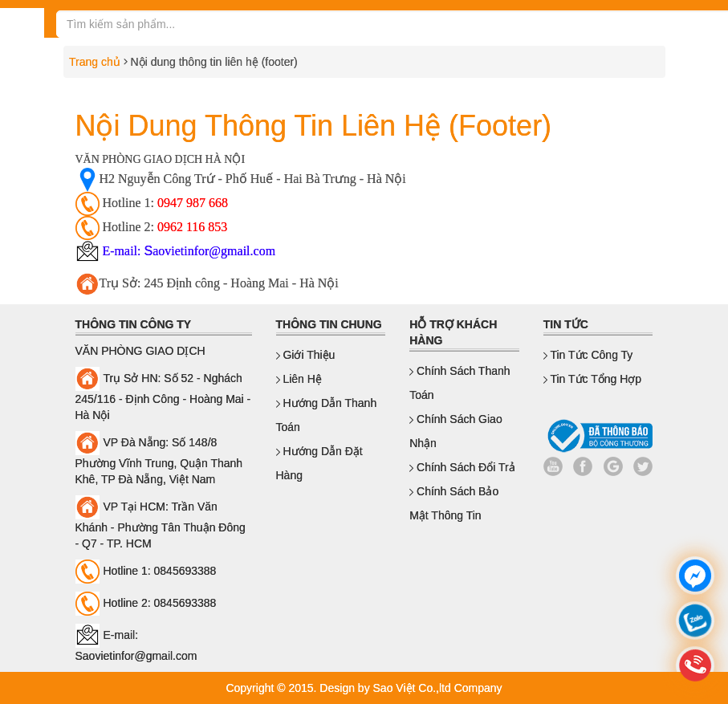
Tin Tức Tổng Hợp (592, 379)
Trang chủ (92, 62)
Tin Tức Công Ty (588, 355)
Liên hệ (299, 379)
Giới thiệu (306, 355)
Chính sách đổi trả (462, 467)
